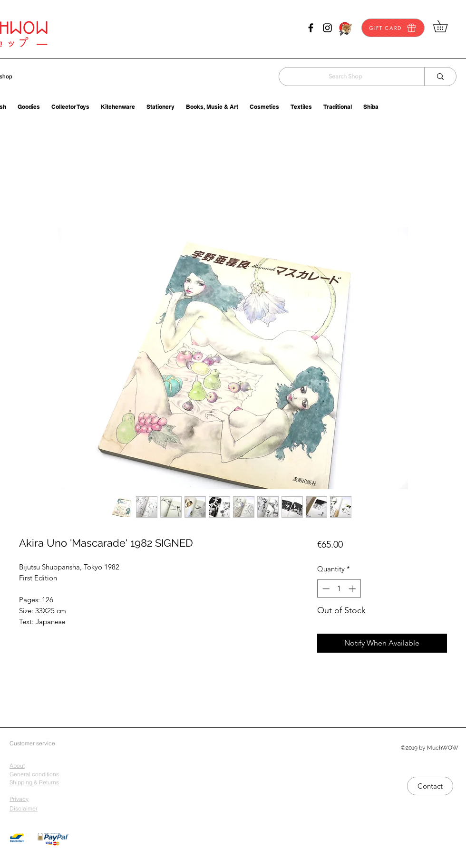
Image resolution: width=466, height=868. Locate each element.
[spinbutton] (339, 589)
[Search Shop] (345, 77)
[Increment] (353, 589)
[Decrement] (325, 589)
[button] (446, 26)
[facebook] (311, 28)
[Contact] (430, 786)
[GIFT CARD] (393, 28)
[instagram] (327, 28)
